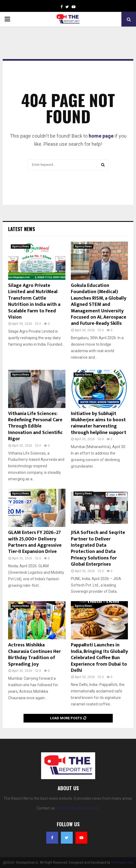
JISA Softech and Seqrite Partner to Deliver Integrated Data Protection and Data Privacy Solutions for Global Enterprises (98, 548)
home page (101, 136)
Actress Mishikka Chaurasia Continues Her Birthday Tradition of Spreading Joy (34, 655)
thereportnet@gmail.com (78, 808)
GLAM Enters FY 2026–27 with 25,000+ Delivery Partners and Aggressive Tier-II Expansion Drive (35, 542)
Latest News (21, 229)
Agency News (21, 246)
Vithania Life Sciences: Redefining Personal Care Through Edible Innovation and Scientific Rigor (35, 426)
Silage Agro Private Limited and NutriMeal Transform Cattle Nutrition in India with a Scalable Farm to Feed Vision (34, 301)
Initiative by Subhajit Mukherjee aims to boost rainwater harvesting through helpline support (99, 423)
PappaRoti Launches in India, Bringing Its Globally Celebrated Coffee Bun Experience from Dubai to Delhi (99, 658)
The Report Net (122, 863)
